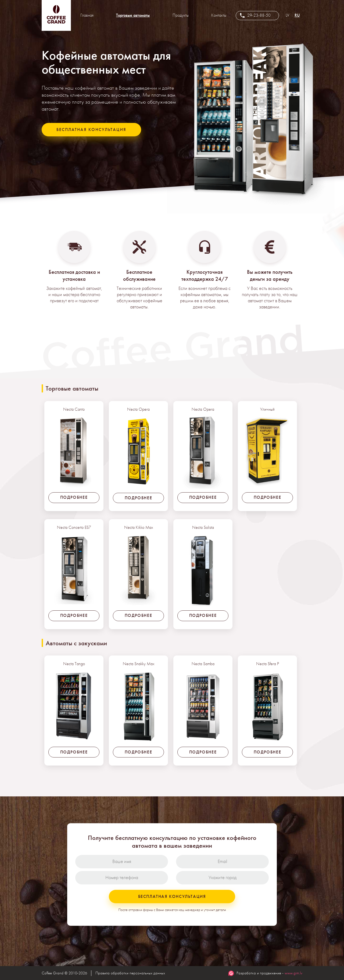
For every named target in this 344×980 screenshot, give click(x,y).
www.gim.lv (293, 973)
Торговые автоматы (133, 15)
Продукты (181, 15)
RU (297, 15)
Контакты (219, 15)
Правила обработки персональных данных (130, 973)
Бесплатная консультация (91, 130)
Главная (87, 15)
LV (287, 15)
